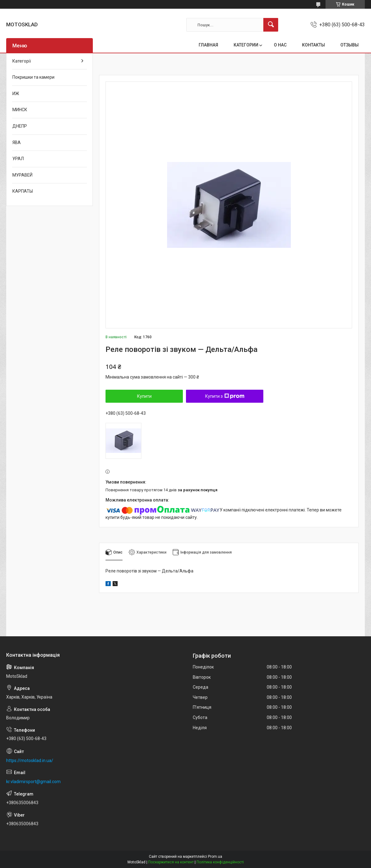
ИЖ (16, 94)
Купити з (225, 396)
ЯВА (17, 142)
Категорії (22, 61)
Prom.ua (215, 857)
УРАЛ (18, 159)
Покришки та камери (33, 77)
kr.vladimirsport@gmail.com (33, 782)
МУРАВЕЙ (22, 175)
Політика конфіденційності (220, 862)
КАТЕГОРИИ (246, 45)
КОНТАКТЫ (313, 45)
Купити (144, 396)
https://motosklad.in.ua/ (30, 761)
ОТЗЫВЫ (349, 45)
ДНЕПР (20, 126)
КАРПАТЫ (23, 191)
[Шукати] (271, 25)
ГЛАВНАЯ (208, 45)
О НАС (280, 45)
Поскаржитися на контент (171, 862)
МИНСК (20, 110)
